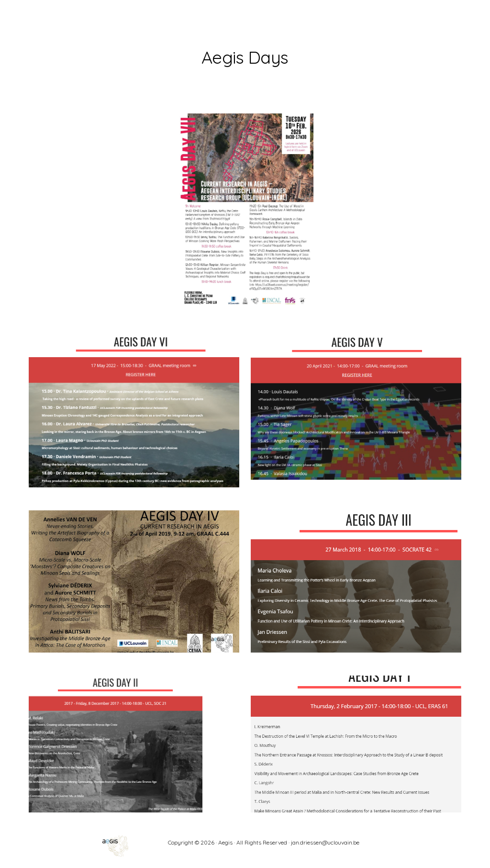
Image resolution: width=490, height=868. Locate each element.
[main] (245, 54)
